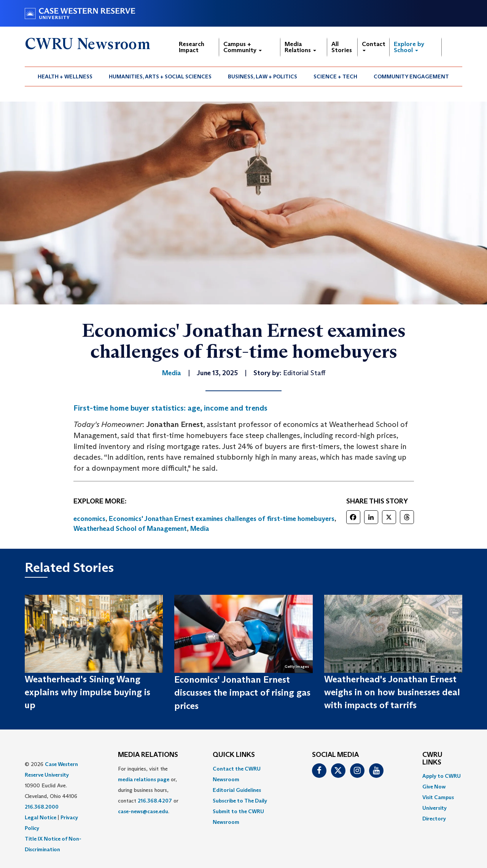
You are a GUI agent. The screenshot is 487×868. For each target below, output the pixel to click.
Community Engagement (411, 76)
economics (89, 519)
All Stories (342, 47)
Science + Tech (335, 76)
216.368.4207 (155, 801)
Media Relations (300, 47)
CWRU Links (432, 759)
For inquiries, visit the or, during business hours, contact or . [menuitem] (148, 790)
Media (200, 529)
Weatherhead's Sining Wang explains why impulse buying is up (88, 692)
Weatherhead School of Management (130, 529)
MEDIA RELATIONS (148, 755)
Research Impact (192, 47)
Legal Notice (41, 817)
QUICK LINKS (234, 755)
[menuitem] (65, 76)
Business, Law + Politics (263, 76)
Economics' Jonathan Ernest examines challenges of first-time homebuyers (222, 519)
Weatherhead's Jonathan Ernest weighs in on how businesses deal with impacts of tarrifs (392, 692)
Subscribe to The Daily (240, 801)
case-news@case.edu (143, 811)
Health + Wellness (65, 76)
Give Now (434, 787)
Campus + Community (243, 47)
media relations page (144, 779)
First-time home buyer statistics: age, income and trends (170, 408)
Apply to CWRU (442, 776)
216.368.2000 (42, 807)
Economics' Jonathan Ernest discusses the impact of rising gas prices (242, 693)
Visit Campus (438, 797)
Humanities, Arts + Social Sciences (160, 76)
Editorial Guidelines (237, 790)
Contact (374, 46)
